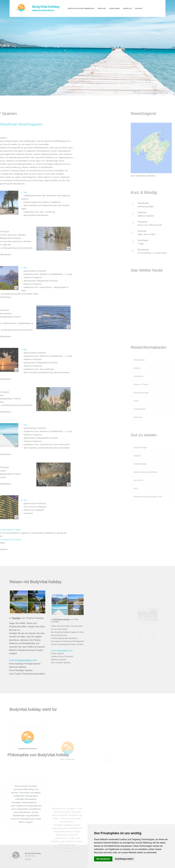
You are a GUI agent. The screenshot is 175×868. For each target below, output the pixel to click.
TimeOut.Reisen (24, 659)
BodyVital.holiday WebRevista (81, 8)
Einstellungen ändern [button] (124, 859)
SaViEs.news (114, 8)
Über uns (102, 8)
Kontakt (139, 8)
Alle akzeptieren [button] (103, 859)
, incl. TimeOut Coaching (28, 619)
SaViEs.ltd (127, 8)
